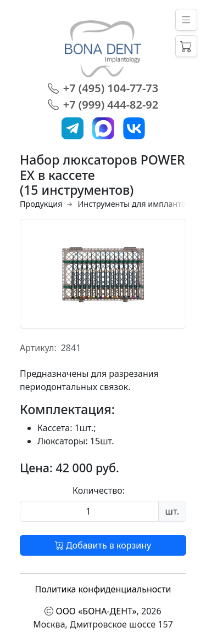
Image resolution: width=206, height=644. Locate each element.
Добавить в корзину (103, 545)
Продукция (41, 204)
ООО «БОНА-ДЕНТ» (96, 611)
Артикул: (38, 348)
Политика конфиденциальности (103, 589)
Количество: (99, 490)
